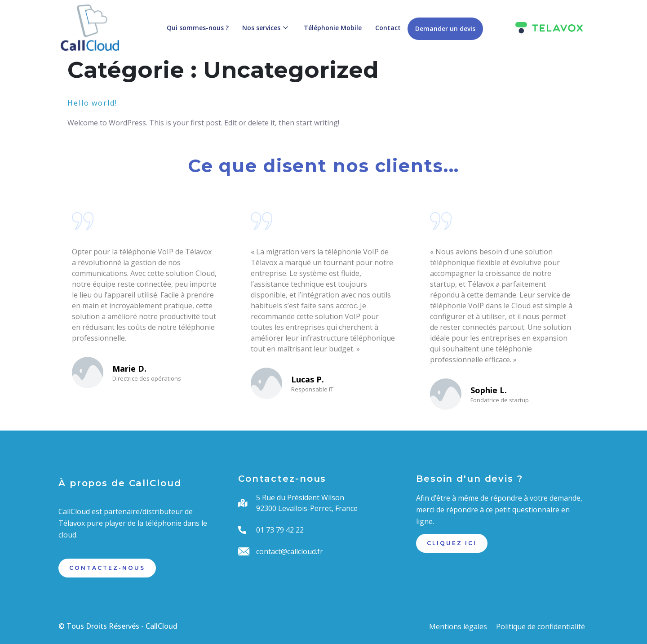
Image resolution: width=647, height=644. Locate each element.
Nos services (266, 28)
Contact (388, 28)
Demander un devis (445, 29)
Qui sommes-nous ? (198, 28)
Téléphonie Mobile (333, 28)
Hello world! (92, 103)
